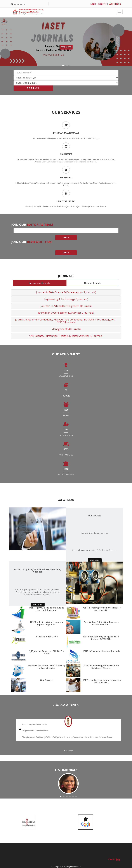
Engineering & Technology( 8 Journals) (66, 299)
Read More (66, 47)
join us (66, 238)
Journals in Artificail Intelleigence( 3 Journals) (66, 306)
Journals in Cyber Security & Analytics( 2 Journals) (66, 313)
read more (95, 560)
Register (102, 4)
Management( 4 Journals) (66, 329)
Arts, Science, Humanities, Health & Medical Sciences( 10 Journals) (66, 336)
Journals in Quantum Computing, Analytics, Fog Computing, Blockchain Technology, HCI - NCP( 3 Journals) (66, 321)
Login (93, 4)
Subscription (115, 4)
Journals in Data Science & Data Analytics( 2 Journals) (66, 292)
